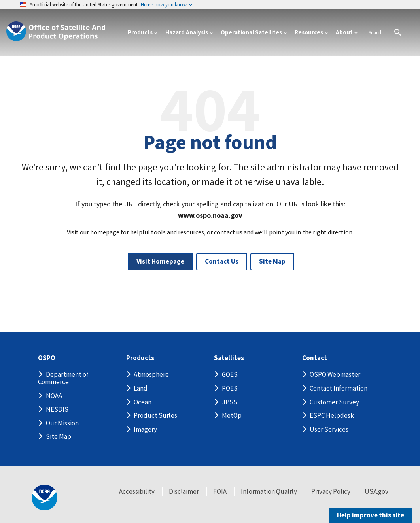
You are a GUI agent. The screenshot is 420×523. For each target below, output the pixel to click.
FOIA (220, 491)
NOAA (54, 396)
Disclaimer (184, 491)
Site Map (272, 261)
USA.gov (376, 491)
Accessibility (137, 491)
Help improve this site (371, 515)
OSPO (47, 358)
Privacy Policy (331, 491)
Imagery (145, 429)
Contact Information (339, 388)
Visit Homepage (160, 261)
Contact (315, 358)
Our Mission (62, 423)
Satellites (229, 358)
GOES (230, 374)
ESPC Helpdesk (332, 415)
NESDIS (57, 409)
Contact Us (222, 261)
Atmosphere (151, 374)
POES (230, 388)
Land (141, 388)
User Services (329, 429)
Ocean (143, 402)
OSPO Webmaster (335, 374)
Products (140, 358)
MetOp (232, 415)
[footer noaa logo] (44, 498)
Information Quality (269, 491)
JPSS (230, 402)
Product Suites (155, 415)
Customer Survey (334, 402)
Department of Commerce (63, 378)
